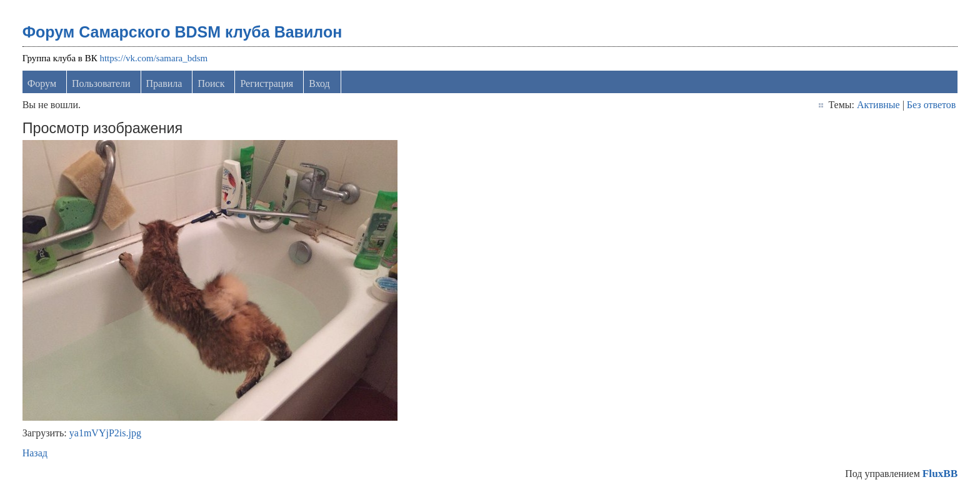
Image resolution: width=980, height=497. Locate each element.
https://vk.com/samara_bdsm (153, 58)
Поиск (211, 83)
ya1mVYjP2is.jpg (105, 433)
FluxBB (940, 474)
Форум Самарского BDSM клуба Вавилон (182, 32)
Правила (164, 83)
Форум (42, 83)
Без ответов (931, 105)
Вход (319, 83)
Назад (35, 453)
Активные (878, 105)
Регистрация (267, 83)
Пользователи (101, 83)
